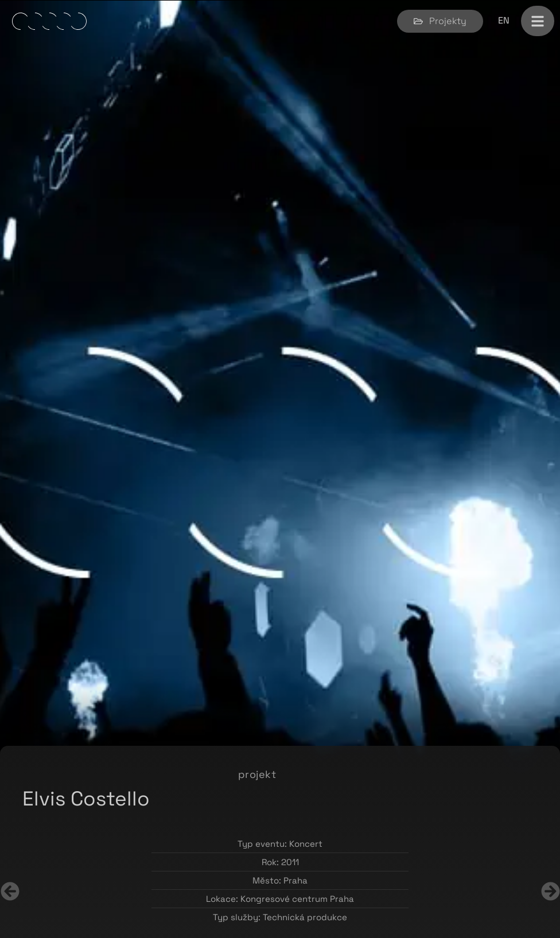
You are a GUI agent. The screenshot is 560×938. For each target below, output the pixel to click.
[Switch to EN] (504, 21)
